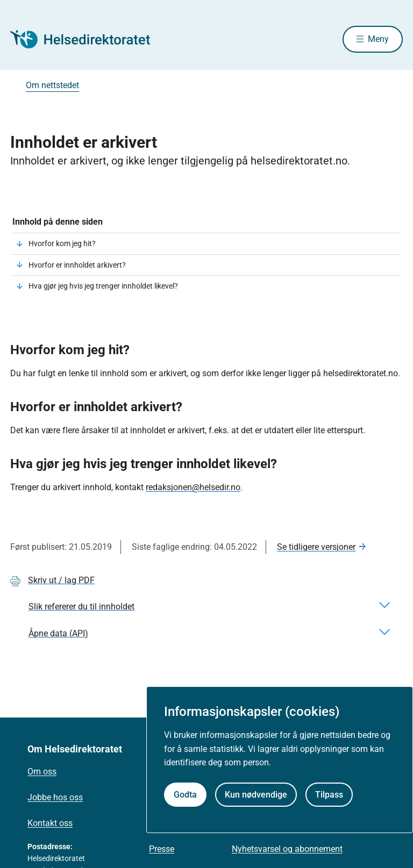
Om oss (42, 772)
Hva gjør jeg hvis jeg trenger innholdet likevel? (103, 286)
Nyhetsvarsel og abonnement (287, 849)
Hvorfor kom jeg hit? (62, 243)
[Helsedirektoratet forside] (88, 39)
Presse (162, 849)
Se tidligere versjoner (316, 547)
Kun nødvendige (256, 795)
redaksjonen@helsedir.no (193, 487)
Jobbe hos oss (55, 797)
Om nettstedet (52, 85)
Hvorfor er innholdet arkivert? (77, 265)
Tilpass (329, 795)
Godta (185, 795)
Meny (378, 39)
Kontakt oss (50, 823)
